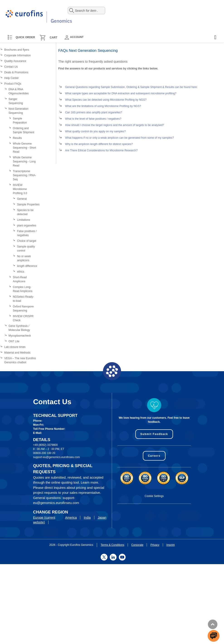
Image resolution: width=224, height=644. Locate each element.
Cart (53, 38)
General (22, 199)
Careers (154, 456)
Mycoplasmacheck (20, 336)
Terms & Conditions (112, 545)
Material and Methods (17, 353)
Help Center (12, 78)
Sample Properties (28, 204)
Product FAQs (13, 84)
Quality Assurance (15, 61)
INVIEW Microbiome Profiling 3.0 (20, 189)
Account (74, 37)
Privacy (155, 545)
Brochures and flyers (17, 50)
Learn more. (90, 482)
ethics (21, 272)
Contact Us (11, 67)
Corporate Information (18, 55)
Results (17, 138)
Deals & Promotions (16, 72)
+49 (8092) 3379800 (45, 445)
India (87, 518)
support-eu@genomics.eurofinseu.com (56, 457)
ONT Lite (14, 341)
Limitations (23, 220)
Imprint (171, 545)
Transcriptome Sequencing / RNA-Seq (24, 175)
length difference (27, 266)
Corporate (137, 545)
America (71, 518)
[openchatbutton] (214, 636)
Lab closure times (15, 347)
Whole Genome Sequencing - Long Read (24, 162)
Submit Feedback (154, 434)
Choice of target (27, 241)
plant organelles (27, 226)
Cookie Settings (154, 496)
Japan (102, 518)
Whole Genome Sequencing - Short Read (24, 148)
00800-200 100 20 (44, 453)
